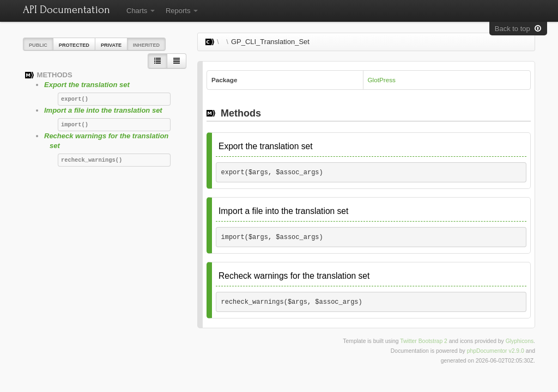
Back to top (518, 29)
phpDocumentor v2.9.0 (496, 351)
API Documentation (66, 10)
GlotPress (382, 80)
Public (38, 45)
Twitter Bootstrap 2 (424, 341)
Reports (182, 11)
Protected (74, 45)
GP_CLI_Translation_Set (270, 42)
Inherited (146, 45)
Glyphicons (520, 341)
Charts (141, 11)
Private (111, 45)
